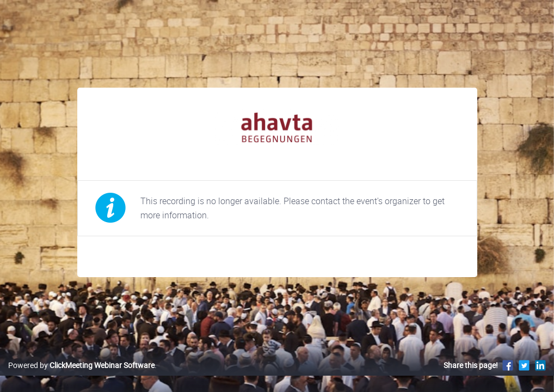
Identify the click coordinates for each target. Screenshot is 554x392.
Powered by (81, 376)
